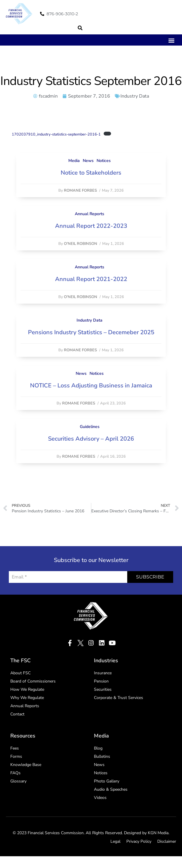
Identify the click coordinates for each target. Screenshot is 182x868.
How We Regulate (27, 689)
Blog (98, 748)
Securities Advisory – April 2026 (91, 439)
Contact (17, 714)
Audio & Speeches (111, 789)
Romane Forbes (80, 190)
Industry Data (135, 96)
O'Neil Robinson (81, 244)
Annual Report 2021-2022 (91, 279)
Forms (16, 756)
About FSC (20, 673)
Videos (100, 798)
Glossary (18, 781)
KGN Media (158, 833)
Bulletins (102, 756)
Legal (115, 841)
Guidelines (90, 427)
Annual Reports (90, 214)
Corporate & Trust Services (119, 698)
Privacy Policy (139, 841)
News (88, 161)
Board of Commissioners (33, 681)
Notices (104, 161)
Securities (103, 689)
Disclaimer (167, 841)
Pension (101, 681)
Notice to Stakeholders (91, 173)
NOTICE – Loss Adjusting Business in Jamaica (91, 386)
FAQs (15, 773)
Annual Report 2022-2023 (91, 226)
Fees (15, 748)
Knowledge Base (26, 765)
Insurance (103, 673)
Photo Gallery (107, 781)
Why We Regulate (27, 698)
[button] (80, 28)
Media (74, 161)
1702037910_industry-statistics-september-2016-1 (56, 134)
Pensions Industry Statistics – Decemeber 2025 (91, 332)
